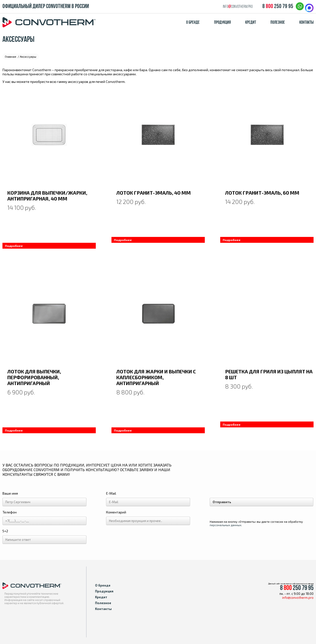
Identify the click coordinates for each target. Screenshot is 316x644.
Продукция (222, 23)
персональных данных (225, 525)
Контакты (306, 23)
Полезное (278, 23)
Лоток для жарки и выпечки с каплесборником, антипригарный (156, 377)
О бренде (193, 23)
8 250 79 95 (278, 7)
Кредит (251, 23)
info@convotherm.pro (298, 598)
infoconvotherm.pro (238, 7)
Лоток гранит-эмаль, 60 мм (262, 193)
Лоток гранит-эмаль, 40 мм (154, 193)
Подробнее (14, 246)
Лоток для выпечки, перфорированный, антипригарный (34, 377)
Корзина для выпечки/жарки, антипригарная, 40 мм (47, 196)
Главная (11, 56)
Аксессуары (28, 56)
